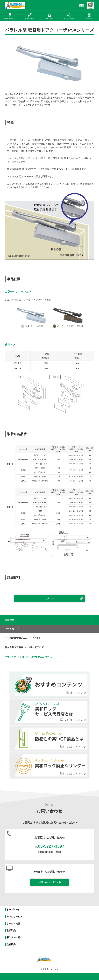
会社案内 (11, 944)
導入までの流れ (14, 937)
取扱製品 (11, 930)
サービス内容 (13, 923)
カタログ (49, 598)
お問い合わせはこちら (49, 882)
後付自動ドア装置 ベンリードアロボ (24, 647)
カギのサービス (14, 916)
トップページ (13, 910)
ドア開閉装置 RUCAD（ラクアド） (23, 638)
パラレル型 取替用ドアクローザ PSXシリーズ (28, 657)
